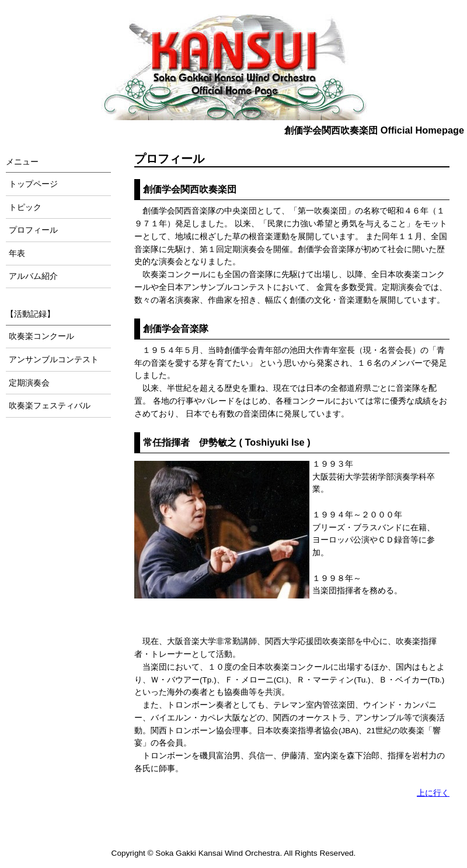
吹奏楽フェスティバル (50, 406)
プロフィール (33, 230)
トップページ (33, 184)
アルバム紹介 (33, 276)
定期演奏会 (29, 383)
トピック (25, 207)
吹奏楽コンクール (41, 336)
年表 (17, 253)
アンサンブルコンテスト (54, 360)
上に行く (433, 793)
